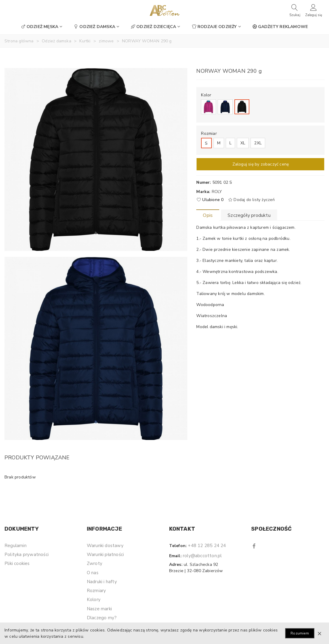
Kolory (94, 600)
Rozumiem (300, 633)
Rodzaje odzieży (214, 27)
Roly (217, 192)
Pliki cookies (17, 563)
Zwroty (95, 563)
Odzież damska (95, 27)
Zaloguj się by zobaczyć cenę (261, 164)
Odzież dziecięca (153, 27)
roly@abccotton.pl (202, 556)
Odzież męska (40, 27)
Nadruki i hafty (102, 582)
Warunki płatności (105, 555)
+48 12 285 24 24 (207, 546)
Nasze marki (99, 609)
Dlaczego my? (102, 618)
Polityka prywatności (27, 555)
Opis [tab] (208, 215)
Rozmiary (96, 591)
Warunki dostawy (105, 546)
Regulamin (16, 546)
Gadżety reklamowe (280, 27)
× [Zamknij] (319, 633)
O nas (93, 573)
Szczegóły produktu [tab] (249, 215)
